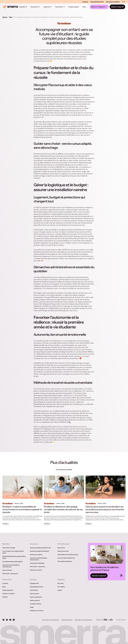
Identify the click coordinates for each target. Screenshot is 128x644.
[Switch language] (123, 2)
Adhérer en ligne (117, 7)
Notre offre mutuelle (9, 548)
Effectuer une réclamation (51, 620)
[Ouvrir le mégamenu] (26, 7)
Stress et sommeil (63, 551)
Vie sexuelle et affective (65, 561)
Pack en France (7, 570)
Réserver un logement (99, 7)
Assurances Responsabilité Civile (40, 548)
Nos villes (60, 583)
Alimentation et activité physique (68, 555)
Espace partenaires (36, 597)
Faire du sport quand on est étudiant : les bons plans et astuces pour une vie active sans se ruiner (105, 509)
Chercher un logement (99, 576)
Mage (32, 607)
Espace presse (34, 594)
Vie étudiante (64, 23)
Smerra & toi (59, 7)
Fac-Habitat (61, 587)
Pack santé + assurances (10, 574)
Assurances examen (36, 555)
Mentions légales (67, 620)
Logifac (60, 590)
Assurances (34, 7)
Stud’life (5, 597)
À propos (33, 579)
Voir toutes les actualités (64, 470)
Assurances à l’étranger (37, 563)
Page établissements (97, 2)
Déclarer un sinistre (8, 594)
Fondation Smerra (36, 604)
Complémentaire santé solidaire (12, 562)
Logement (47, 7)
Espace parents (35, 600)
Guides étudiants (8, 590)
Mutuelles (22, 7)
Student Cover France (37, 611)
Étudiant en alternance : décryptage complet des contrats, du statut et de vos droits (63, 509)
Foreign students (74, 7)
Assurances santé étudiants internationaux (11, 566)
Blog (84, 7)
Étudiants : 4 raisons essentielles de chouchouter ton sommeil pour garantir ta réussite (22, 509)
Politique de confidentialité (83, 620)
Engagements (34, 583)
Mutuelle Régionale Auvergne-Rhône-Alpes (14, 557)
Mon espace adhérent (113, 2)
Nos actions (61, 548)
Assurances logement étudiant (39, 551)
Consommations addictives (66, 558)
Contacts (85, 2)
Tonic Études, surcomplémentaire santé (13, 552)
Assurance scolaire (36, 570)
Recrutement (34, 590)
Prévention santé (63, 544)
